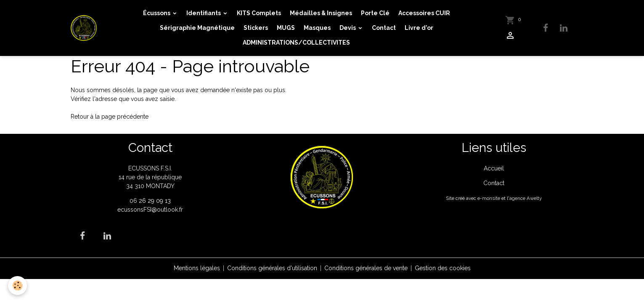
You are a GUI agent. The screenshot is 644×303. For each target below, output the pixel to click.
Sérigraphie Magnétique (197, 28)
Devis (348, 28)
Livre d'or (419, 28)
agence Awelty (526, 198)
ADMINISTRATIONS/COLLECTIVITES (296, 43)
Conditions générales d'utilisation (272, 268)
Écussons (157, 13)
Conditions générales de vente (366, 268)
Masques (317, 28)
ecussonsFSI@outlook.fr (150, 210)
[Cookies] (18, 286)
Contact (384, 28)
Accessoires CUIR (424, 13)
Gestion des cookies (443, 268)
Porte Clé (375, 13)
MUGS (286, 28)
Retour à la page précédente (110, 117)
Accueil (494, 168)
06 (134, 201)
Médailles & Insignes (321, 13)
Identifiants (204, 13)
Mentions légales (197, 268)
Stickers (256, 28)
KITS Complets (259, 13)
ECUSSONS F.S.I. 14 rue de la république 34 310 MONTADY (150, 177)
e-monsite (489, 198)
